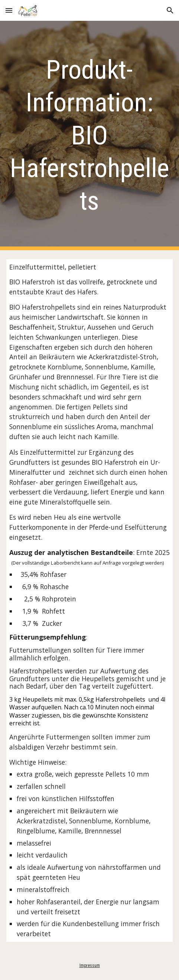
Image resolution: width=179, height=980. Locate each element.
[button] (9, 10)
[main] (89, 135)
